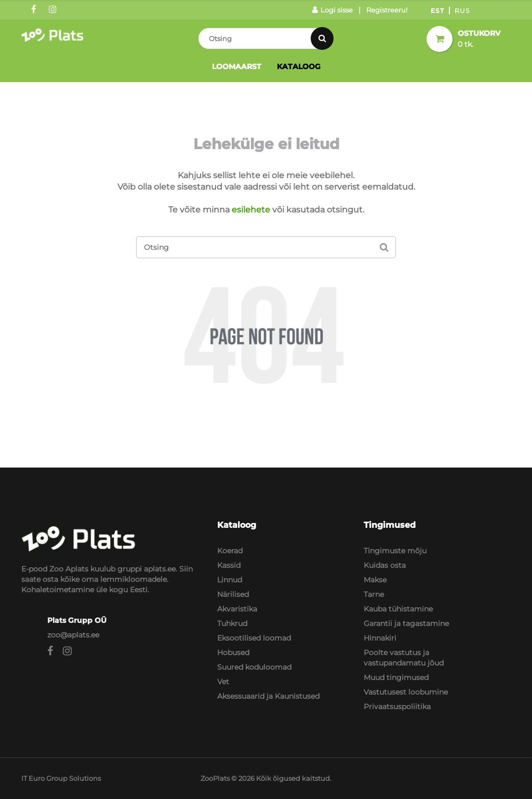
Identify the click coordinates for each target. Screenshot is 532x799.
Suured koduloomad (254, 667)
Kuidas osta (385, 565)
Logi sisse (332, 10)
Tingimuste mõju (395, 551)
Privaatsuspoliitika (397, 707)
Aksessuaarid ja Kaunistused (268, 696)
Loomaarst (237, 66)
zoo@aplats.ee (73, 635)
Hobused (233, 652)
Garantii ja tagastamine (406, 623)
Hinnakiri (380, 638)
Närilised (233, 594)
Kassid (229, 565)
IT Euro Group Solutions (61, 778)
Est (437, 11)
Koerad (230, 551)
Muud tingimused (396, 677)
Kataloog (299, 66)
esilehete (251, 210)
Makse (375, 580)
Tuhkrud (232, 623)
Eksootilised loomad (254, 638)
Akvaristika (237, 609)
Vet (223, 682)
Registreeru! (387, 10)
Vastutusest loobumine (406, 692)
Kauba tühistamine (398, 609)
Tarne (374, 594)
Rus (462, 11)
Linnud (230, 580)
